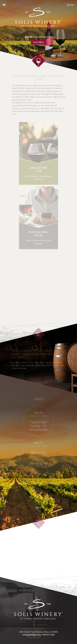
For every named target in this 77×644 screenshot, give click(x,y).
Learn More (38, 42)
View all (39, 507)
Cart (70, 5)
